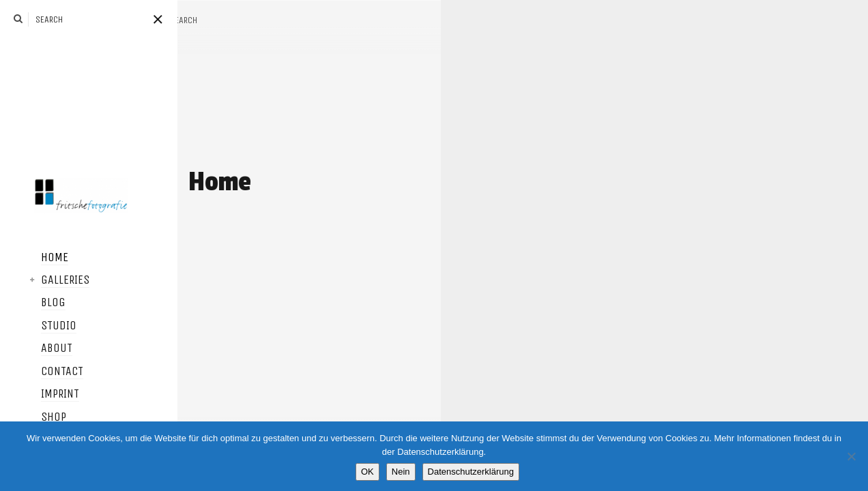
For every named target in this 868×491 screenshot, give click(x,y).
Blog (33, 303)
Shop (33, 417)
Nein (401, 472)
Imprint (40, 394)
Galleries (45, 280)
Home (34, 258)
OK (367, 472)
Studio (38, 326)
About (36, 348)
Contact (42, 372)
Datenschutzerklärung (471, 472)
